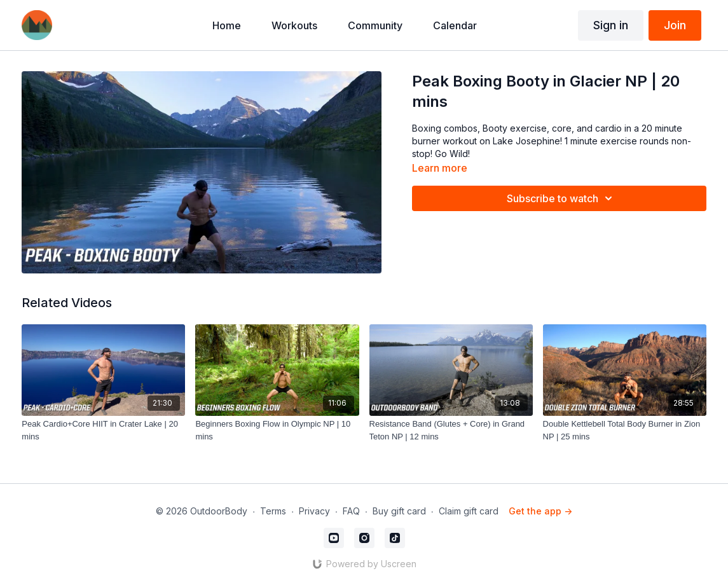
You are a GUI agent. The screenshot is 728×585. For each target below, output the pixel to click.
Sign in (611, 25)
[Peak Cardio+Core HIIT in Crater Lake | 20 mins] (103, 430)
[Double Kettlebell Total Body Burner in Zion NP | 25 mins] (625, 430)
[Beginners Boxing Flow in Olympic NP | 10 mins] (277, 430)
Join (675, 25)
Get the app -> (540, 511)
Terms (273, 511)
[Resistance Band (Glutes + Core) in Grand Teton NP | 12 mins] (451, 430)
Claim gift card (469, 511)
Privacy (314, 511)
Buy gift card (399, 511)
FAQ (351, 511)
